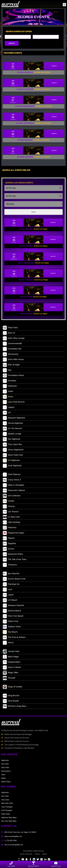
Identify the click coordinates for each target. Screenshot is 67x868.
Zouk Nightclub (12, 467)
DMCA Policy (6, 782)
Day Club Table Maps (9, 822)
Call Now (11, 864)
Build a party (33, 864)
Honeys (9, 507)
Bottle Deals (6, 815)
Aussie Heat (11, 652)
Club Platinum (12, 475)
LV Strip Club (11, 518)
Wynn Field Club (13, 456)
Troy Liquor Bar (12, 445)
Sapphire (9, 544)
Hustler (9, 502)
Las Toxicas (11, 513)
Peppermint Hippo (13, 534)
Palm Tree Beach (13, 617)
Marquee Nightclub (14, 419)
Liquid (8, 596)
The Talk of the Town (15, 560)
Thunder (9, 679)
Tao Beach (10, 633)
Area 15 (9, 334)
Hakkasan (10, 387)
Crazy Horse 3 (12, 481)
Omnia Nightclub (13, 424)
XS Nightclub (11, 461)
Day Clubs (5, 765)
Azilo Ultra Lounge (14, 339)
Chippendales (12, 663)
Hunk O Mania (12, 668)
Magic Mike (10, 674)
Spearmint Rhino (13, 555)
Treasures (10, 566)
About (45, 855)
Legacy (9, 408)
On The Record (12, 429)
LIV (7, 413)
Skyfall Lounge (12, 435)
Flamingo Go (11, 585)
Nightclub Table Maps (9, 818)
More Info (54, 66)
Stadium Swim (12, 628)
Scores (8, 550)
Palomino (10, 528)
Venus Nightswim (13, 451)
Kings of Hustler (12, 688)
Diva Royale (11, 702)
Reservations (6, 772)
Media (3, 779)
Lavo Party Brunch (14, 403)
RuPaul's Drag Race (14, 707)
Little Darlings (11, 523)
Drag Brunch (11, 696)
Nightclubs (5, 761)
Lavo (7, 590)
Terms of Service (26, 855)
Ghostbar (9, 382)
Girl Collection (12, 497)
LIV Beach (10, 601)
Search (33, 213)
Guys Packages (7, 808)
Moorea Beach (12, 612)
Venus (8, 643)
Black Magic (11, 658)
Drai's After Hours (13, 360)
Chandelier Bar (12, 350)
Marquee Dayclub (13, 606)
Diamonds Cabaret (14, 491)
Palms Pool (10, 622)
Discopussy (10, 355)
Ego (7, 371)
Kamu (8, 398)
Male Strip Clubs (7, 804)
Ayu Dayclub (11, 574)
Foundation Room (13, 376)
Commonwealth (12, 344)
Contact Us (56, 864)
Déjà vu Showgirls (13, 486)
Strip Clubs (5, 768)
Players (9, 539)
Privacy (37, 855)
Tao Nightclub (11, 440)
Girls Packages (7, 811)
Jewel (8, 392)
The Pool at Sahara (14, 638)
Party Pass (10, 329)
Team (3, 775)
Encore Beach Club (14, 580)
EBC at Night (11, 366)
